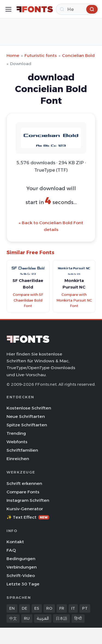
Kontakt (15, 542)
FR (62, 608)
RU (27, 618)
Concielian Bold (78, 55)
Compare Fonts (23, 492)
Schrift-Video (21, 575)
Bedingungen (21, 559)
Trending (16, 433)
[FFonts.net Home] (35, 9)
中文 (13, 618)
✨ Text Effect (28, 517)
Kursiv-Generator (25, 509)
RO (49, 608)
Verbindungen (22, 567)
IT (73, 608)
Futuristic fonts (41, 55)
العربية (43, 618)
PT (85, 608)
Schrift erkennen (24, 483)
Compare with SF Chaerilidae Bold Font (28, 300)
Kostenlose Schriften (29, 408)
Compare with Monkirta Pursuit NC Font (74, 300)
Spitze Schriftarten (27, 425)
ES (37, 608)
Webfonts (17, 442)
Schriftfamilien (22, 450)
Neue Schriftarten (26, 416)
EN (12, 608)
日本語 (61, 618)
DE (24, 608)
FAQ (11, 550)
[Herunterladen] (77, 9)
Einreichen (18, 459)
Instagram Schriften (28, 500)
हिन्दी (78, 618)
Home (13, 55)
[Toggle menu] (8, 9)
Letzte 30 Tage (23, 584)
